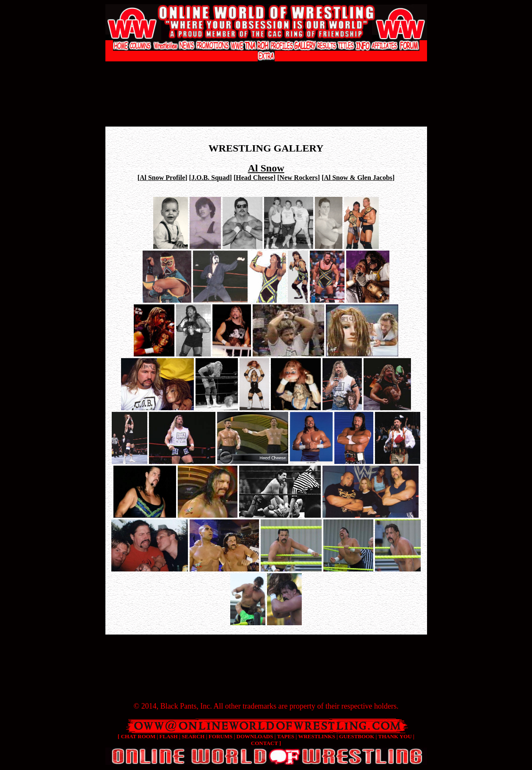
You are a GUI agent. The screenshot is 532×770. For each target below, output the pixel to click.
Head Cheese (254, 178)
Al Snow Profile (162, 178)
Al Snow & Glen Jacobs (358, 178)
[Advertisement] (266, 70)
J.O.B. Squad (211, 178)
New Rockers (298, 178)
